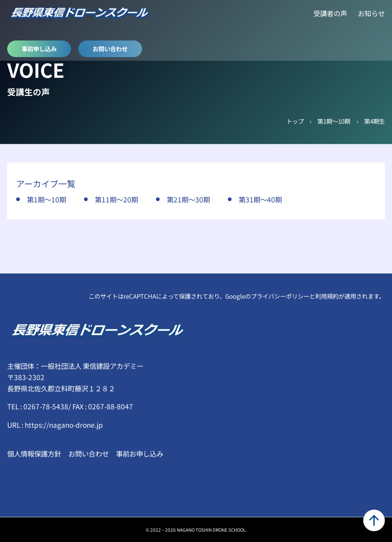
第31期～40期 (260, 199)
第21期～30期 (188, 199)
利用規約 (327, 296)
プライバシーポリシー (280, 296)
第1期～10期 (334, 121)
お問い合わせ (110, 49)
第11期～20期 (116, 199)
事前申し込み (39, 49)
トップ (295, 121)
